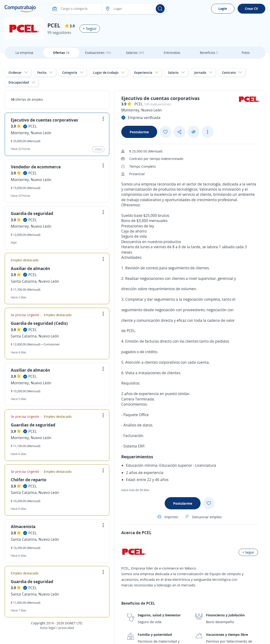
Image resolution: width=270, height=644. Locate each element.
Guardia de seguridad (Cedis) (39, 323)
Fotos (246, 53)
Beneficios (209, 53)
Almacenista (23, 526)
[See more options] (208, 132)
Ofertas (61, 53)
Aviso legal (48, 628)
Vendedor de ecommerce (36, 167)
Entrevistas (172, 53)
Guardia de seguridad (32, 213)
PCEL (33, 126)
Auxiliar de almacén (30, 268)
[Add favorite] (165, 132)
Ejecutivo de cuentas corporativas (44, 120)
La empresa (24, 53)
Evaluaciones (98, 53)
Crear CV (251, 9)
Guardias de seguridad (33, 425)
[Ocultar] (194, 132)
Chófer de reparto (29, 480)
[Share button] (179, 132)
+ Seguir (90, 29)
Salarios (135, 53)
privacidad (66, 628)
